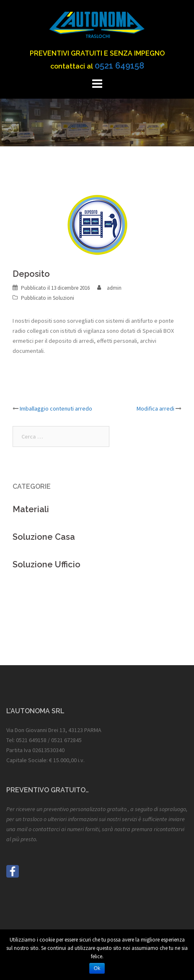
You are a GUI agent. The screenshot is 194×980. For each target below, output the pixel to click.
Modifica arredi (155, 408)
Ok (97, 968)
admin (114, 288)
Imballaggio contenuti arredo (56, 408)
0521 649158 (119, 66)
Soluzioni (63, 298)
